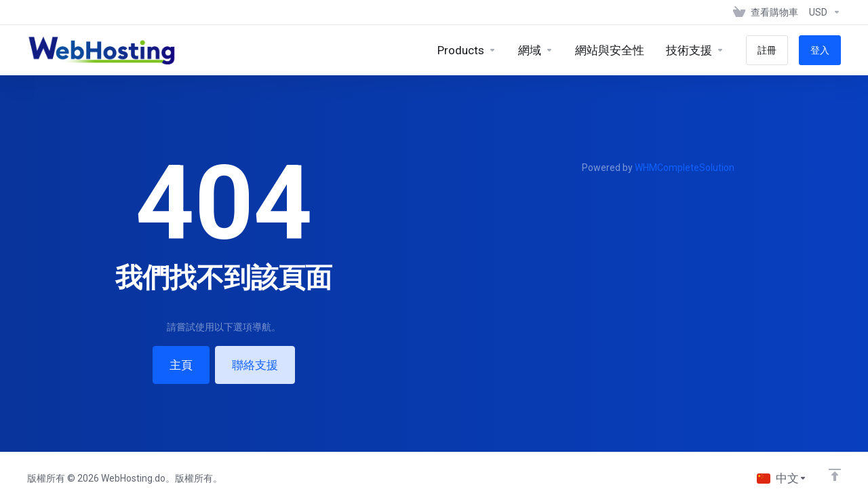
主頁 (181, 365)
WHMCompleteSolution (685, 168)
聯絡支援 (255, 365)
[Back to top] (835, 475)
